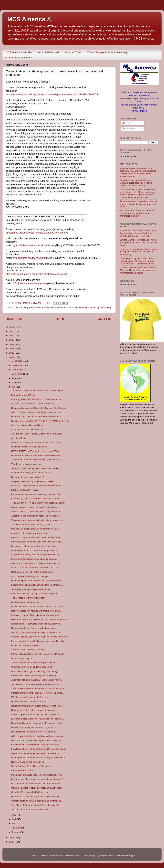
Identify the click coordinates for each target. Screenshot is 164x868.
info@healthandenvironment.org (30, 283)
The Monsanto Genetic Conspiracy (28, 598)
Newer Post (14, 319)
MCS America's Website (19, 52)
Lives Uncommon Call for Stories (27, 429)
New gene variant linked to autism (28, 762)
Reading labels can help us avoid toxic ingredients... (37, 611)
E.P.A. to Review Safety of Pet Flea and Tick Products (38, 654)
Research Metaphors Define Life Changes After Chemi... (39, 408)
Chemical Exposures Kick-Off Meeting (30, 792)
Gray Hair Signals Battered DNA (27, 425)
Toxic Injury (106, 307)
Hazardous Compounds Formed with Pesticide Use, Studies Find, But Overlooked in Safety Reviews (138, 233)
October (16, 370)
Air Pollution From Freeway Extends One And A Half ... (38, 434)
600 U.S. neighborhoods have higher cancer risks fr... (37, 412)
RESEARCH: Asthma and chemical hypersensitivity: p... (39, 455)
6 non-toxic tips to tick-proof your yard (30, 533)
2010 (12, 353)
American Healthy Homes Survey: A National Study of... (39, 689)
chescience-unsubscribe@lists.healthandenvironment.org (37, 233)
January (16, 832)
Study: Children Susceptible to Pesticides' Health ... (36, 468)
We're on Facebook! (48, 52)
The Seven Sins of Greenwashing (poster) (32, 524)
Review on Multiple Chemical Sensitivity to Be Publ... (37, 706)
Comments (128, 129)
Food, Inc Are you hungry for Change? (30, 576)
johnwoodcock (107, 856)
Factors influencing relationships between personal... (37, 585)
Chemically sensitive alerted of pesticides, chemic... (37, 499)
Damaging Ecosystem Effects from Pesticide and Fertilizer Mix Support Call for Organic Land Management (137, 261)
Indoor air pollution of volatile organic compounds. (36, 715)
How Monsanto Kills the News (26, 602)
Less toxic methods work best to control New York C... (38, 537)
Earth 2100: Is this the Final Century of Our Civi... (35, 568)
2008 (12, 838)
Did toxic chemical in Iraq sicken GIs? (30, 447)
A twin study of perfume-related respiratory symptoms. (38, 736)
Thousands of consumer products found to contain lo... (38, 391)
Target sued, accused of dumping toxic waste (33, 663)
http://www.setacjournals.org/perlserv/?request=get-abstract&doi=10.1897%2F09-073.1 (53, 94)
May (14, 815)
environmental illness (40, 307)
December (17, 361)
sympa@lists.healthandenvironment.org (35, 245)
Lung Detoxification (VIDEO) (25, 490)
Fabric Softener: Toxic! (22, 771)
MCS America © (29, 19)
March (15, 823)
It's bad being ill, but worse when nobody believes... (36, 624)
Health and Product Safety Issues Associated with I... (37, 797)
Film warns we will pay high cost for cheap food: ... (36, 594)
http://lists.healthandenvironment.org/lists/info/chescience (37, 274)
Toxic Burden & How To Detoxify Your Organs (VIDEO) (38, 503)
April (14, 819)
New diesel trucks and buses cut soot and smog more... (39, 607)
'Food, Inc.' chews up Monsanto (27, 464)
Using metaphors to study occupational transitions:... (37, 788)
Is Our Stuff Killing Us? (22, 658)
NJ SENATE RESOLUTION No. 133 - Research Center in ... (41, 421)
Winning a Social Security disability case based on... (37, 632)
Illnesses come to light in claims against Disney (34, 671)
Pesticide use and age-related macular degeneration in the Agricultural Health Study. (139, 204)
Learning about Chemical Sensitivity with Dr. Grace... (37, 542)
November (17, 365)
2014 (12, 336)
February (17, 828)
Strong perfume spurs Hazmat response (31, 589)
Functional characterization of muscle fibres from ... (36, 745)
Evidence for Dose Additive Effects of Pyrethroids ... (37, 753)
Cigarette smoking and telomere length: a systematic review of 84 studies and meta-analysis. (136, 183)
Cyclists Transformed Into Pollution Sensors (33, 404)
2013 (12, 340)
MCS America (58, 307)
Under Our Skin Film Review (25, 645)
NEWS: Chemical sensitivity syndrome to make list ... (37, 740)
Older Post (105, 319)
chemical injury (21, 307)
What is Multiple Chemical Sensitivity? (108, 52)
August (16, 378)
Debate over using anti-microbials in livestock (33, 710)
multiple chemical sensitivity (86, 307)
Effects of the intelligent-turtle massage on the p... (36, 727)
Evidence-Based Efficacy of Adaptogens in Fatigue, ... (38, 719)
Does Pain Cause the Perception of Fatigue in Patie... (38, 723)
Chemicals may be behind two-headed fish (32, 667)
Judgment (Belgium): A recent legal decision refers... (37, 680)
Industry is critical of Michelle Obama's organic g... (36, 615)
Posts (126, 123)
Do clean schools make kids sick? (28, 477)
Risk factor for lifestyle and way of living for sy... (35, 732)
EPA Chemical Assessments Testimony (30, 697)
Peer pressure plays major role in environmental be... (37, 417)
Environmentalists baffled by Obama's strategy (34, 559)
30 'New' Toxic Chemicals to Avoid (28, 650)
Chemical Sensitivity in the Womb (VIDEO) (32, 473)
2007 (12, 842)
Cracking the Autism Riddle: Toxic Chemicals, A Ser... (37, 399)
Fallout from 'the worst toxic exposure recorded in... (36, 563)
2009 (12, 357)
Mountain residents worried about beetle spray (34, 546)
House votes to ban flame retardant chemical (33, 628)
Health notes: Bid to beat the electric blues (32, 572)
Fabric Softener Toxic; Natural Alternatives (32, 766)
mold (68, 307)
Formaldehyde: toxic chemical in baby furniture (34, 550)
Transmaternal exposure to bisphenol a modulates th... (38, 520)
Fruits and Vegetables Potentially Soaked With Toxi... (37, 486)
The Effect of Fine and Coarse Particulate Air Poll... (36, 805)
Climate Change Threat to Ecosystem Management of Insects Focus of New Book (138, 242)
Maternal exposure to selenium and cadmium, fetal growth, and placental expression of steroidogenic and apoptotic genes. (138, 172)
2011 (12, 349)
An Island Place (19, 438)
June (15, 387)
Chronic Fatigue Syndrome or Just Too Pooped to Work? (39, 637)
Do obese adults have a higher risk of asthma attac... (37, 784)
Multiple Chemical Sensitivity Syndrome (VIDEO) (35, 529)
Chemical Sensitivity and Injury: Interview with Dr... (36, 555)
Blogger (131, 856)
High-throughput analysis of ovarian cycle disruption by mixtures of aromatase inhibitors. (137, 213)
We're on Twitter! (73, 52)
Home (60, 319)
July (14, 383)
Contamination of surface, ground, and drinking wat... (37, 801)
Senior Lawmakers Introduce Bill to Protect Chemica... (38, 693)
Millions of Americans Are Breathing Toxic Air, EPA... (37, 494)
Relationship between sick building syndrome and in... (38, 581)
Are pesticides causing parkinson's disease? (33, 481)
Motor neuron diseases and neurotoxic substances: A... (38, 779)
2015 (12, 331)
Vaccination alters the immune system (30, 810)
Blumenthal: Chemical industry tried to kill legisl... (35, 676)
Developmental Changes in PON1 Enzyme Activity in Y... (39, 758)
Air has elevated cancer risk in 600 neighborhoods (36, 507)
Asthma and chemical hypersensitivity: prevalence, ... (37, 460)
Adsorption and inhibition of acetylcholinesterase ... (36, 516)
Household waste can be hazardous (29, 702)
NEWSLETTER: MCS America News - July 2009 (35, 451)
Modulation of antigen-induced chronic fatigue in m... (37, 775)
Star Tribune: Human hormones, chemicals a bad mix (37, 684)
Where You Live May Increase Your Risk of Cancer (36, 442)
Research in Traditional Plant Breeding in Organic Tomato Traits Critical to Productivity (139, 252)
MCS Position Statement (18, 58)
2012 (12, 344)
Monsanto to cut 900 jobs (24, 395)
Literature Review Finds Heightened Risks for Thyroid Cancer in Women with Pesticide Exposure (137, 270)
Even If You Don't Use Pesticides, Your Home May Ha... (39, 641)
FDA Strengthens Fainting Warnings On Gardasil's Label (39, 749)
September (18, 374)
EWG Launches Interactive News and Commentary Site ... (40, 619)
